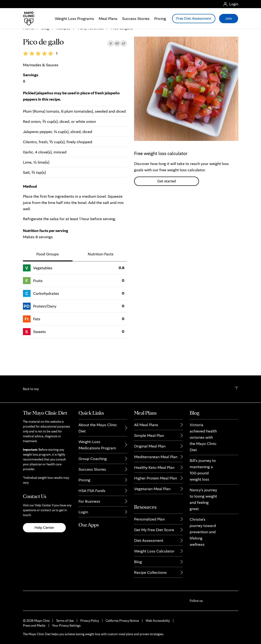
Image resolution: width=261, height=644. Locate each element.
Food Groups (48, 282)
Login (83, 512)
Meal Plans (108, 18)
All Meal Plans (146, 425)
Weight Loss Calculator (154, 551)
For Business (89, 501)
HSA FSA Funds (92, 490)
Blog (45, 56)
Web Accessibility (158, 621)
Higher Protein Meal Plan (156, 478)
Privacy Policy (90, 621)
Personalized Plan (149, 519)
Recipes (63, 56)
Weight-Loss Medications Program (97, 445)
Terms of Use (65, 621)
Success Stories (136, 18)
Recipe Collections (150, 572)
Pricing (160, 18)
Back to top (31, 389)
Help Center (44, 527)
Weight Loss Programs (74, 18)
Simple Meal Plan (149, 435)
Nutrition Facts (101, 282)
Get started (167, 209)
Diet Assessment (149, 540)
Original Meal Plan (150, 446)
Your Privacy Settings (66, 625)
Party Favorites (91, 56)
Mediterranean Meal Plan (156, 457)
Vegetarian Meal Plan (152, 489)
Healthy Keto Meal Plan (154, 467)
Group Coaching (93, 458)
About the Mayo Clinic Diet (98, 428)
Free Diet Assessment (194, 18)
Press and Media (34, 625)
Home (28, 56)
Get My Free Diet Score (154, 530)
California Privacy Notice (122, 621)
